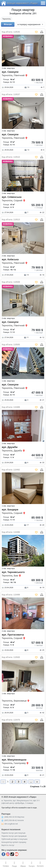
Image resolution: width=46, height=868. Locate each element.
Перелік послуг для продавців (14, 836)
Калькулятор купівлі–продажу (14, 842)
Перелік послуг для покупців (13, 833)
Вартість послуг (8, 845)
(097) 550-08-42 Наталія (14, 820)
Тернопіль (7, 19)
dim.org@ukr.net (11, 824)
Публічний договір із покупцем (14, 839)
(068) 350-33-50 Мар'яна (14, 817)
